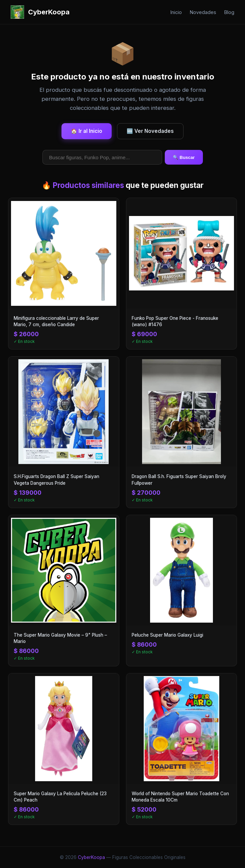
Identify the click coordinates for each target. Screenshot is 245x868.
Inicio (176, 12)
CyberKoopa (91, 857)
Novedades (203, 12)
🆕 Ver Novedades (150, 131)
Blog (229, 12)
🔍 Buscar (184, 157)
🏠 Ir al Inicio (87, 131)
